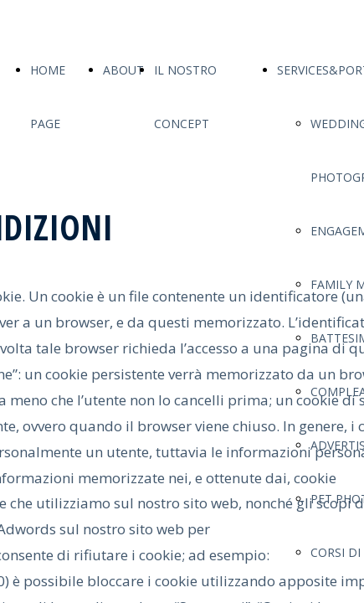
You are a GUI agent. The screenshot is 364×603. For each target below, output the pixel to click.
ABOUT (123, 70)
